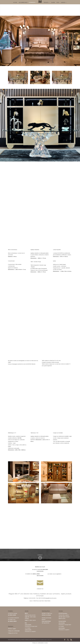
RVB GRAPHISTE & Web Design (14, 640)
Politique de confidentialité (14, 631)
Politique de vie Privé (13, 633)
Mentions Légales (12, 629)
